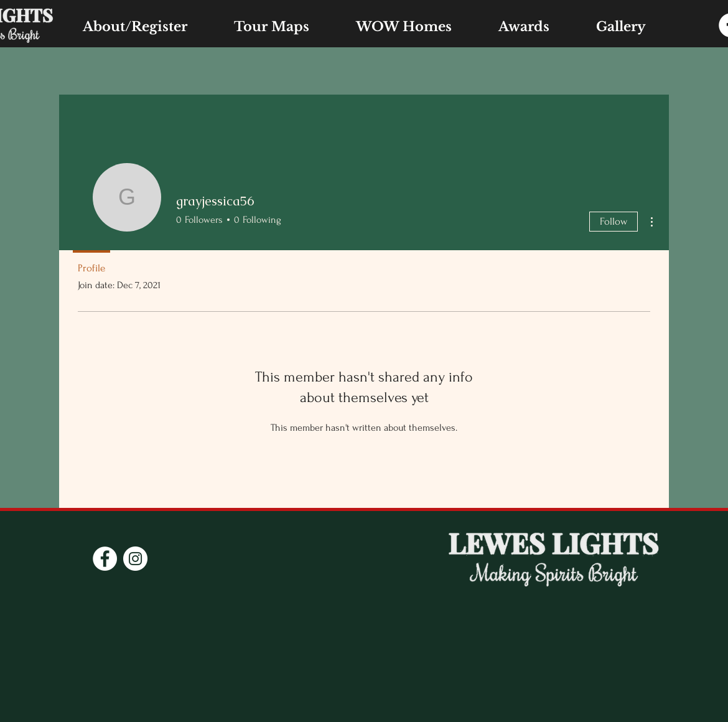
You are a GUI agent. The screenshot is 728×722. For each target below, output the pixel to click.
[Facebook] (105, 559)
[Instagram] (135, 559)
